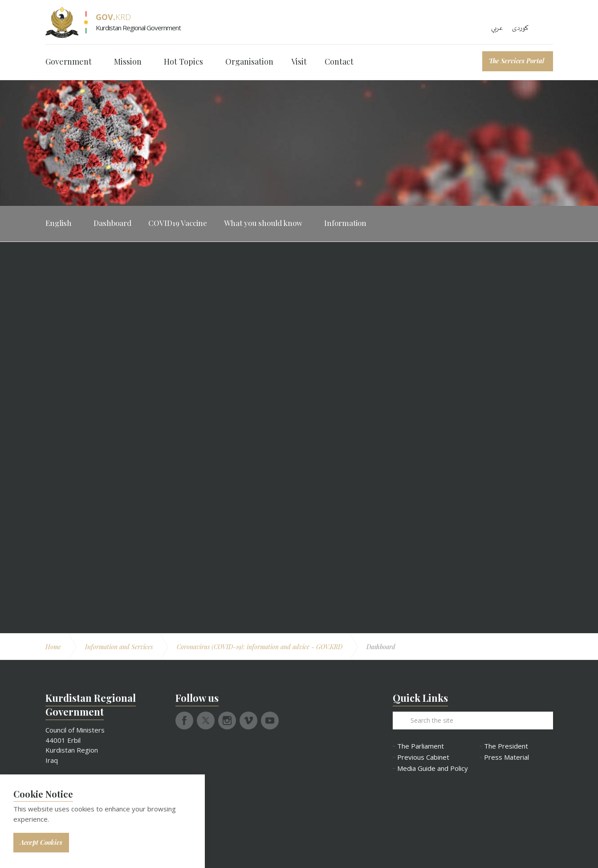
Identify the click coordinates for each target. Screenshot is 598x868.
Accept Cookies (41, 842)
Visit (299, 61)
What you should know (263, 223)
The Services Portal (517, 61)
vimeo (248, 721)
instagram (227, 721)
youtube (270, 721)
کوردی (520, 28)
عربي (497, 28)
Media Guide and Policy (432, 768)
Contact (339, 61)
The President (506, 746)
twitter (206, 721)
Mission (128, 61)
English (59, 223)
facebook (184, 721)
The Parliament (421, 746)
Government (69, 61)
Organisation (249, 61)
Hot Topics (183, 61)
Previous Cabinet (423, 757)
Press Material (506, 757)
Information (345, 223)
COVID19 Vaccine (178, 223)
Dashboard (112, 223)
